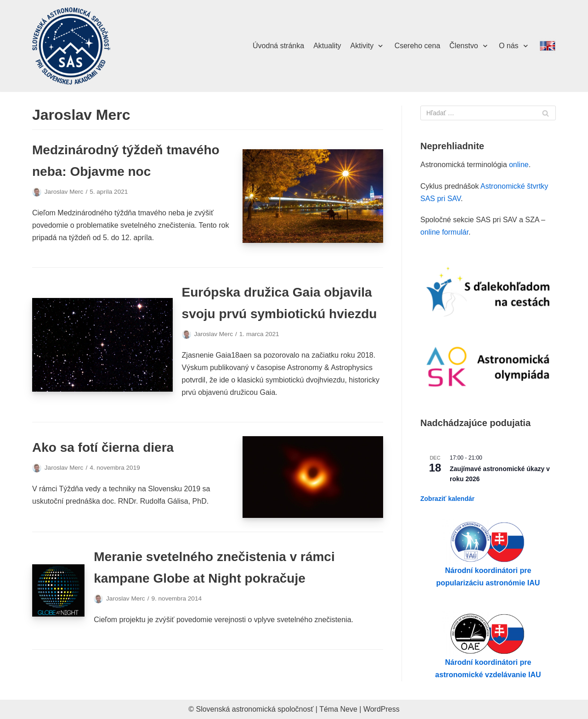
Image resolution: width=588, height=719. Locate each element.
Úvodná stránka (278, 46)
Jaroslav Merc (64, 192)
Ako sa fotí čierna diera (103, 447)
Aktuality (327, 46)
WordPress (382, 709)
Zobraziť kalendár (447, 499)
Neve (349, 709)
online (519, 165)
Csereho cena (418, 46)
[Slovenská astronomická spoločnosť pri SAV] (71, 46)
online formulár (444, 232)
